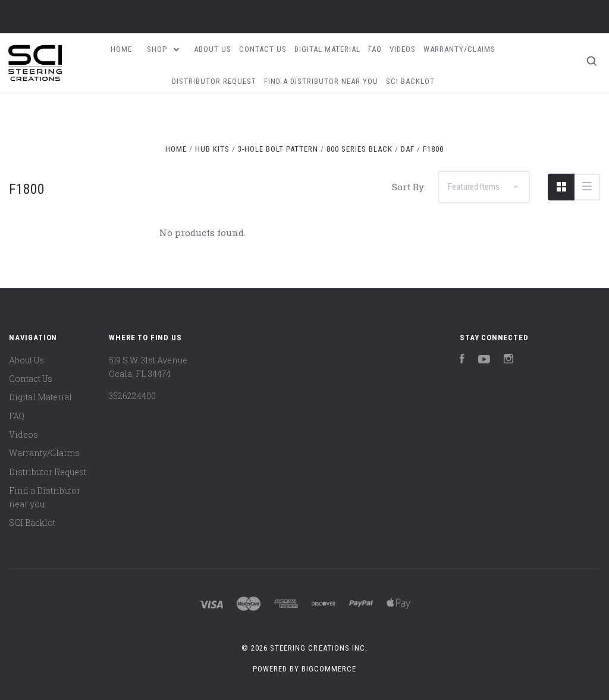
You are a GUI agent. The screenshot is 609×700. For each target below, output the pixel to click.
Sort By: (409, 187)
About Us (213, 49)
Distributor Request (214, 81)
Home (121, 49)
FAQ (375, 49)
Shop (163, 49)
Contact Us (263, 49)
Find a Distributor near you (321, 81)
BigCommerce (329, 669)
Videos (403, 49)
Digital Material (327, 49)
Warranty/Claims (459, 49)
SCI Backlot (410, 81)
